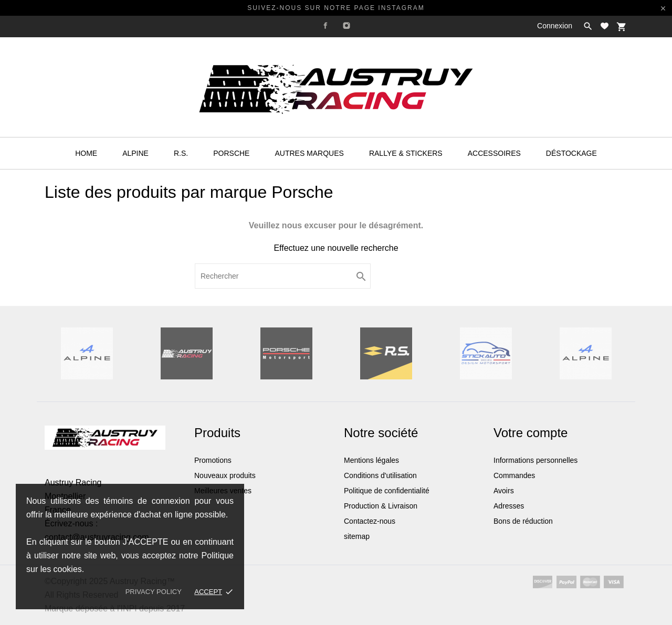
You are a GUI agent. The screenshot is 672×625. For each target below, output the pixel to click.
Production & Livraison (381, 506)
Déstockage (571, 153)
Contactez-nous (370, 521)
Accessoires (494, 153)
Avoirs (504, 491)
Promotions (213, 460)
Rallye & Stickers (406, 153)
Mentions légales (371, 460)
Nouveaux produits (225, 475)
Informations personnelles (535, 460)
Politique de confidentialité (387, 491)
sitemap (357, 536)
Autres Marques (309, 153)
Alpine (135, 153)
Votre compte (531, 433)
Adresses (509, 506)
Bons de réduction (523, 521)
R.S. (181, 153)
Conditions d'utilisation (380, 475)
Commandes (514, 475)
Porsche (231, 153)
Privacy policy (154, 592)
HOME (86, 153)
